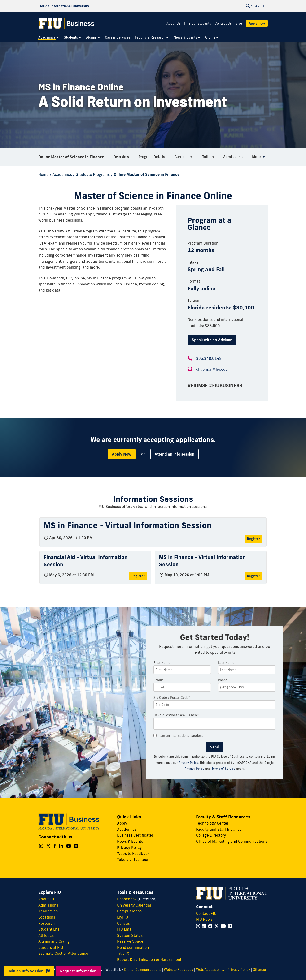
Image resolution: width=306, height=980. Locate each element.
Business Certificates (135, 835)
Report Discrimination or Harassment (149, 959)
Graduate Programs (93, 174)
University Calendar (134, 905)
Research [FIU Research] (46, 923)
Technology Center (212, 823)
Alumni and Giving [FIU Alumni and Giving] (54, 941)
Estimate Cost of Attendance (63, 953)
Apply (122, 823)
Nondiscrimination (133, 947)
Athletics (46, 935)
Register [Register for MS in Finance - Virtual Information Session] (254, 539)
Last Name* (227, 663)
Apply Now (122, 454)
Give (239, 23)
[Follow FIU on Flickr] (231, 926)
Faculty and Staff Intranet (219, 829)
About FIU (47, 899)
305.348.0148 (209, 358)
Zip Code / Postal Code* (172, 698)
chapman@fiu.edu (212, 369)
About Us (173, 23)
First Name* (163, 663)
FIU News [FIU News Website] (204, 919)
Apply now (257, 23)
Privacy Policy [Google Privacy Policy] (195, 769)
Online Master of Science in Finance (71, 157)
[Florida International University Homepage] (64, 6)
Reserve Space (130, 941)
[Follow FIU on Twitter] (217, 926)
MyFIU (123, 917)
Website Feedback (133, 853)
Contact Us (223, 23)
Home (43, 174)
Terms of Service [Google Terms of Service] (223, 769)
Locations (47, 917)
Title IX (123, 953)
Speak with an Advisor (212, 340)
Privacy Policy (188, 763)
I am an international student (178, 736)
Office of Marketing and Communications (232, 841)
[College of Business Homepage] (66, 23)
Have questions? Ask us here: (176, 715)
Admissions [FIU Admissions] (48, 905)
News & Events (130, 841)
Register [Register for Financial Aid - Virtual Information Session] (138, 576)
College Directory (211, 835)
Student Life (49, 929)
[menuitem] (49, 37)
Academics (62, 174)
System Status (130, 935)
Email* (159, 680)
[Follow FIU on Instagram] (199, 926)
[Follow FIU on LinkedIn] (205, 926)
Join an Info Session (29, 971)
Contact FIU (206, 913)
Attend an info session (175, 454)
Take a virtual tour (133, 860)
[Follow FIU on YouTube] (224, 926)
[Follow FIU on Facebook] (211, 926)
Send (215, 747)
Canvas (123, 923)
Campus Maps (129, 911)
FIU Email (125, 929)
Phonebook (127, 899)
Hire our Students (198, 23)
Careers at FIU (51, 947)
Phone (223, 680)
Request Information (78, 971)
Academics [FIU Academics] (48, 911)
